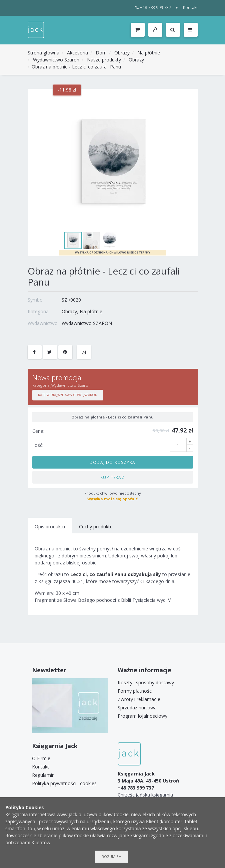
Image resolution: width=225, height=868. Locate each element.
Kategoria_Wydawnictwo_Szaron (68, 395)
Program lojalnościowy (142, 716)
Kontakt (190, 8)
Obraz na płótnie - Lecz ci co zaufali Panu (76, 67)
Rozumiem (112, 856)
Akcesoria (77, 53)
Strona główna (43, 53)
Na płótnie (149, 53)
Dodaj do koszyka (112, 462)
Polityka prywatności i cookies (64, 783)
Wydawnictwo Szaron (56, 60)
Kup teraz (112, 477)
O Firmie (41, 758)
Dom (101, 53)
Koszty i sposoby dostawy (146, 682)
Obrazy (122, 53)
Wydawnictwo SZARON (87, 323)
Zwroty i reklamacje (139, 699)
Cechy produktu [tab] (96, 527)
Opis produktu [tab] (50, 527)
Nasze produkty (104, 60)
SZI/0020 (71, 300)
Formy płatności (135, 691)
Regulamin (43, 775)
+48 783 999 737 (153, 8)
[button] (156, 30)
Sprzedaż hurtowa (137, 708)
